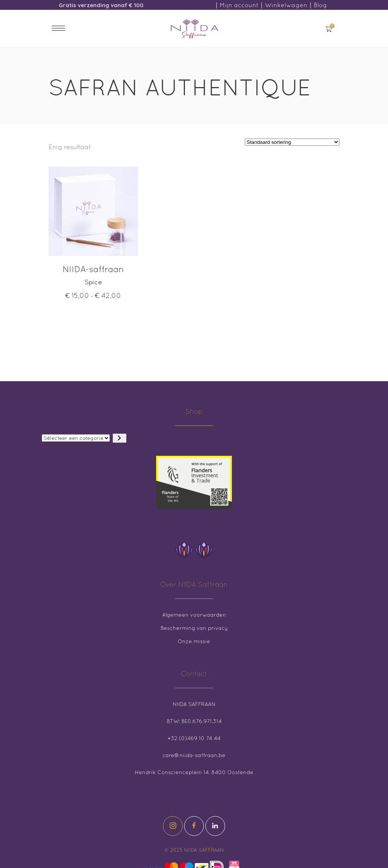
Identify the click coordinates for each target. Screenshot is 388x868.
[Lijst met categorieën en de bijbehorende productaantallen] (76, 438)
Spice (93, 282)
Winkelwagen (286, 5)
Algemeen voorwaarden (194, 615)
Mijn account (239, 5)
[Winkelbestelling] (292, 142)
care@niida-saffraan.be (194, 755)
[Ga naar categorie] (120, 438)
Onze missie (194, 641)
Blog (320, 5)
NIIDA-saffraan (93, 269)
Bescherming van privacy (194, 628)
